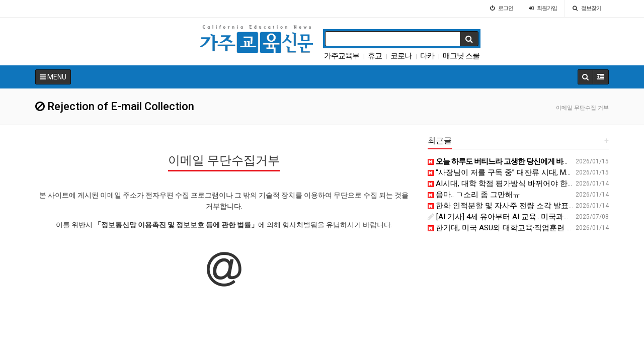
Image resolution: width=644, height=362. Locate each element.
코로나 (401, 56)
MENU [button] (53, 77)
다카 (427, 56)
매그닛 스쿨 (461, 56)
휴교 (375, 56)
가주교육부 (342, 56)
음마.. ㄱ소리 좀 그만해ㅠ (474, 195)
